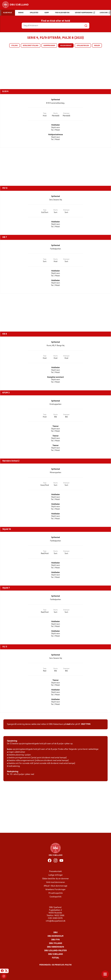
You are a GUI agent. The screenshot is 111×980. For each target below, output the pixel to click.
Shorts (55, 113)
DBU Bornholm (55, 936)
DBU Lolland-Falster (55, 951)
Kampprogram (49, 46)
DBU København (55, 947)
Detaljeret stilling (31, 46)
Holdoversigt (66, 46)
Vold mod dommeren (55, 882)
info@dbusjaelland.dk (56, 921)
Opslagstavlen (83, 46)
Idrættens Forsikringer (55, 890)
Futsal (56, 958)
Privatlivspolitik (56, 893)
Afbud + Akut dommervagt (55, 886)
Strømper (66, 113)
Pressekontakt (55, 871)
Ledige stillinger (56, 875)
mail (68, 724)
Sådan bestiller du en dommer (55, 879)
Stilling (14, 46)
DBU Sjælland (55, 954)
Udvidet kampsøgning (85, 13)
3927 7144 (86, 724)
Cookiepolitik (55, 897)
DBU (55, 933)
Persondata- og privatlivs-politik (55, 965)
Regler (97, 46)
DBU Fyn (55, 940)
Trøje (45, 113)
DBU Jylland (56, 943)
